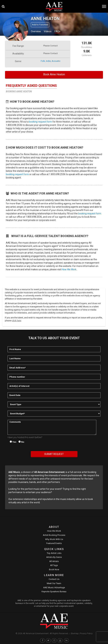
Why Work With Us (54, 539)
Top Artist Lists (54, 553)
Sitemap (74, 633)
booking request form (40, 122)
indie (48, 61)
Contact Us (54, 579)
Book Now (54, 569)
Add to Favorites (40, 25)
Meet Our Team (54, 583)
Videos (48, 31)
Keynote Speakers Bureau (54, 592)
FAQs (57, 31)
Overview (36, 31)
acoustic (56, 61)
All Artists (54, 561)
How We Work (69, 269)
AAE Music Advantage (54, 587)
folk (43, 61)
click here (17, 321)
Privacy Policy (86, 633)
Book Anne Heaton (54, 74)
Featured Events (54, 543)
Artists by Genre (54, 557)
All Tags (54, 565)
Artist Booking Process (54, 535)
